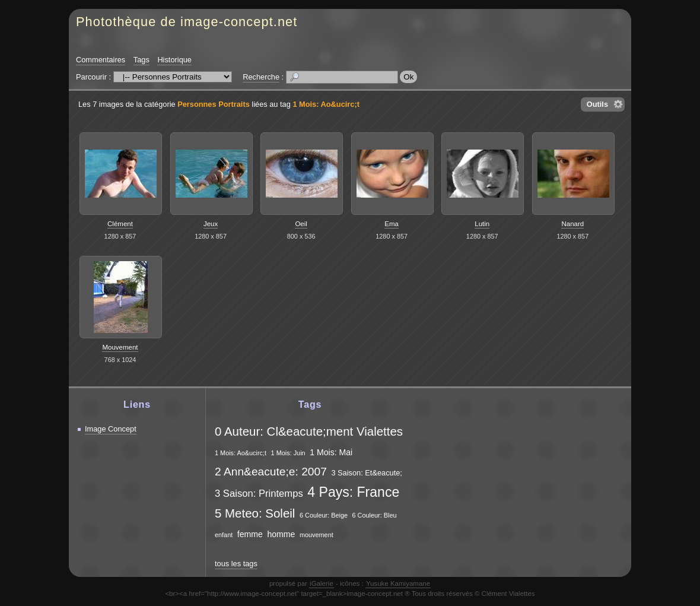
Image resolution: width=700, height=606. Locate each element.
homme (281, 534)
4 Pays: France (353, 492)
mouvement (316, 535)
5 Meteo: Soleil (255, 513)
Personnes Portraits (214, 104)
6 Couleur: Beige (324, 515)
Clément (120, 224)
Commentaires (101, 60)
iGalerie (322, 583)
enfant (224, 535)
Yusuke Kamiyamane (398, 583)
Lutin (482, 224)
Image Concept (111, 429)
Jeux (211, 224)
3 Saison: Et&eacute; (367, 473)
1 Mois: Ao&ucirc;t (326, 104)
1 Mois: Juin (288, 453)
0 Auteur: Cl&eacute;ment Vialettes (309, 431)
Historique (174, 60)
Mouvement (120, 347)
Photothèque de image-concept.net (187, 22)
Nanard (572, 224)
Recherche (261, 77)
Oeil (301, 224)
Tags (141, 60)
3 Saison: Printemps (259, 494)
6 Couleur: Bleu (375, 515)
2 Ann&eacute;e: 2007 (271, 472)
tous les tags (236, 564)
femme (250, 534)
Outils (597, 104)
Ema (392, 224)
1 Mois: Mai (331, 452)
